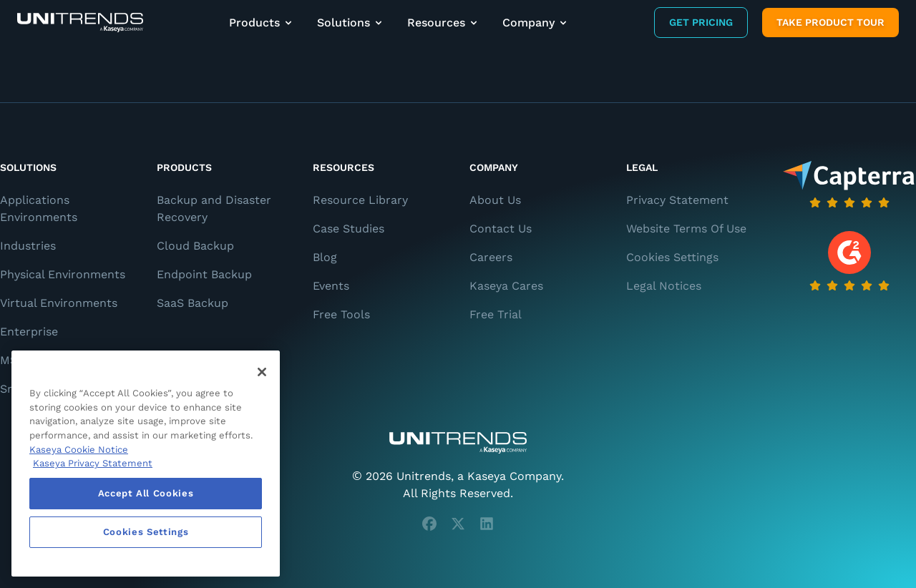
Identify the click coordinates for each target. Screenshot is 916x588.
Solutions (351, 23)
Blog (325, 257)
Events (331, 286)
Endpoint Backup (204, 274)
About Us (495, 200)
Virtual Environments (59, 303)
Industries (28, 246)
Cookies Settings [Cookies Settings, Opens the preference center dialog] (146, 532)
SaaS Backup (193, 303)
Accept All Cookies (146, 493)
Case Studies (349, 229)
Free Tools (341, 314)
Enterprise (29, 332)
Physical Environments (63, 274)
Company (536, 23)
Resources (443, 23)
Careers (491, 257)
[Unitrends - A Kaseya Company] (458, 443)
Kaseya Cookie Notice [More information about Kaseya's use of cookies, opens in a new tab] (79, 450)
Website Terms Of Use (686, 229)
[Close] (262, 372)
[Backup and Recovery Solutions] (80, 23)
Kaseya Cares (506, 286)
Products (262, 23)
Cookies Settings (672, 257)
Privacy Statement (677, 200)
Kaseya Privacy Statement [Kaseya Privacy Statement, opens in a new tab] (93, 463)
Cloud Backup (195, 246)
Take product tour (830, 22)
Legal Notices (664, 286)
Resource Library (360, 200)
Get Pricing (701, 22)
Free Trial (496, 314)
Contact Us (501, 229)
